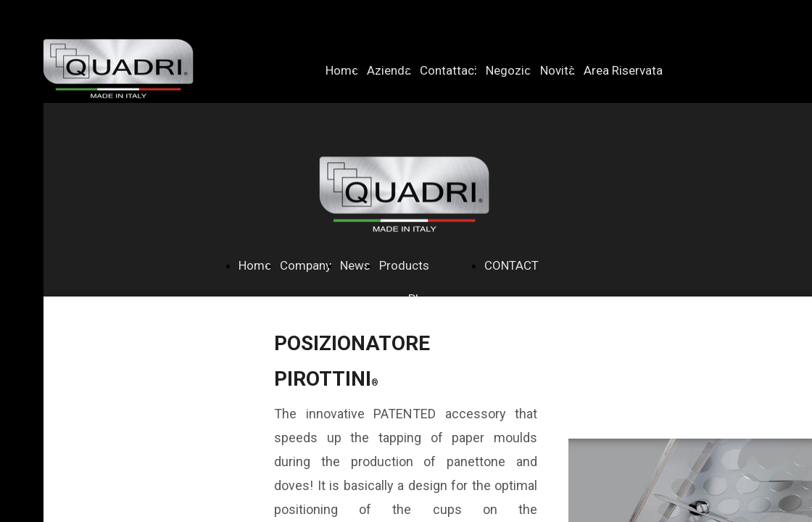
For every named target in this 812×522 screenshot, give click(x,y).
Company (306, 265)
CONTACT (511, 265)
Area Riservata (623, 70)
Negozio (509, 70)
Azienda (389, 70)
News (355, 265)
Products (404, 265)
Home (342, 70)
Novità (558, 70)
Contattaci (448, 70)
